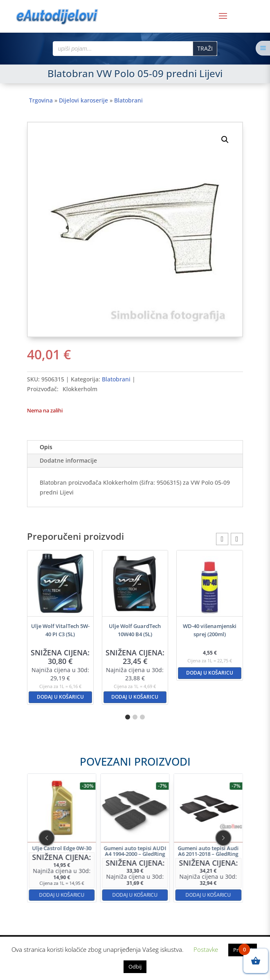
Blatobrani (128, 100)
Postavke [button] (206, 949)
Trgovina (41, 100)
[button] (225, 140)
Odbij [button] (135, 967)
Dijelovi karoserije (83, 100)
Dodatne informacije (68, 460)
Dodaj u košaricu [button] (60, 697)
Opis (46, 447)
